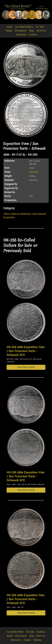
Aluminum (34, 172)
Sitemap (37, 640)
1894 (31, 168)
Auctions (41, 632)
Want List (41, 31)
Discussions (21, 31)
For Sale (40, 27)
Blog (31, 31)
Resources (21, 35)
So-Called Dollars (24, 27)
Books (9, 31)
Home (10, 27)
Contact (33, 35)
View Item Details (26, 367)
